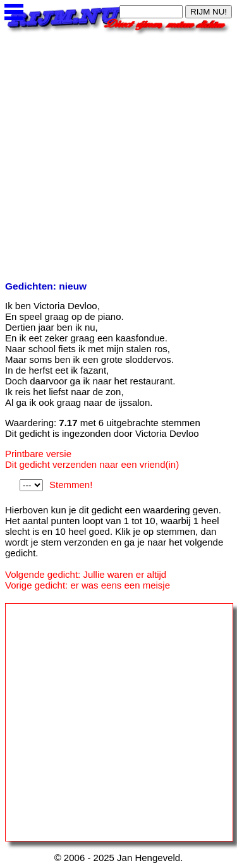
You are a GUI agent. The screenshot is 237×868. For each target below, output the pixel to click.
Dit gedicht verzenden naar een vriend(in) (92, 464)
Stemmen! (71, 485)
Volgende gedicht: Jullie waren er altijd (86, 574)
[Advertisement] (118, 154)
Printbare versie (38, 454)
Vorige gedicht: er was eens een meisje (88, 585)
